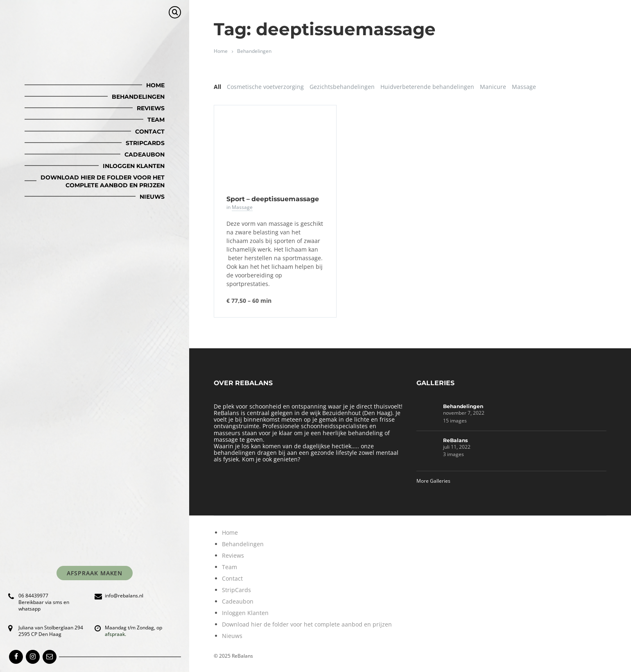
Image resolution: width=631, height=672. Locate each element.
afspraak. (115, 634)
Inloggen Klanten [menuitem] (134, 166)
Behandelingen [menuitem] (138, 97)
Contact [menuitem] (150, 132)
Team (230, 567)
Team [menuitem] (156, 120)
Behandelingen (254, 51)
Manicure (493, 87)
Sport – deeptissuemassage (273, 199)
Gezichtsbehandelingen (342, 87)
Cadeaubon (238, 601)
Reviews (233, 555)
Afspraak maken (95, 573)
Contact (232, 578)
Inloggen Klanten (245, 613)
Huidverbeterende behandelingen (427, 87)
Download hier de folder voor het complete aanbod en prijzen (307, 624)
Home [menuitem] (155, 85)
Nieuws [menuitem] (152, 197)
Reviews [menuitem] (151, 108)
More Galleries (433, 481)
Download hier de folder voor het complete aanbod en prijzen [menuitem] (103, 181)
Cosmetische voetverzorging (265, 87)
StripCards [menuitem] (145, 143)
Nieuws (232, 636)
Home (221, 51)
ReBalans (456, 440)
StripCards (236, 590)
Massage (524, 87)
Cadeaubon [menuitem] (145, 154)
